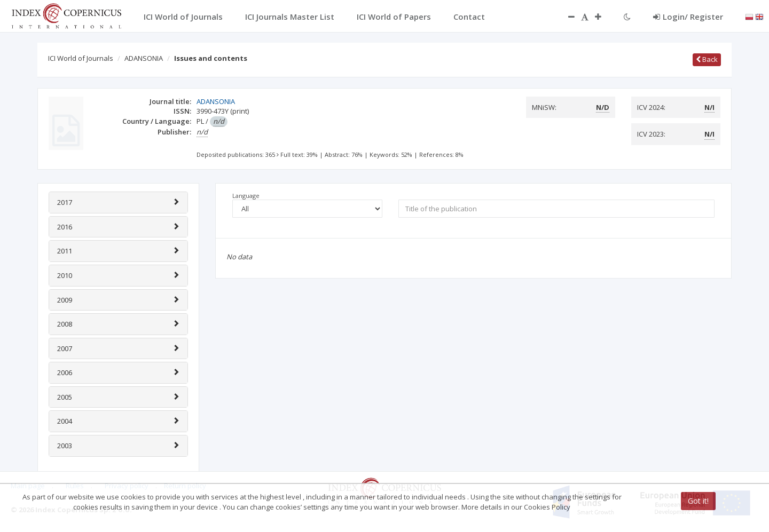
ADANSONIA (144, 58)
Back (707, 59)
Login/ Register (688, 17)
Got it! (698, 501)
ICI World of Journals (81, 58)
